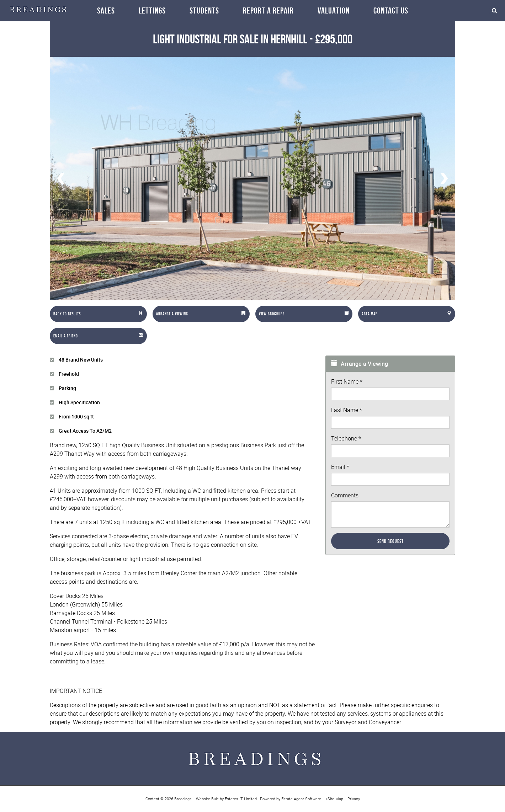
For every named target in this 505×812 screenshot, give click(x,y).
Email (340, 467)
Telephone (346, 438)
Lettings (152, 11)
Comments (345, 495)
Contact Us (391, 11)
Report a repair (268, 11)
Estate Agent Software (301, 799)
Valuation (334, 11)
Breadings (183, 799)
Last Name (347, 410)
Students (204, 11)
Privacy (354, 799)
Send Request (390, 541)
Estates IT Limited (241, 799)
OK (445, 795)
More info (465, 781)
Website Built (207, 799)
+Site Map (334, 799)
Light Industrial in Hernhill (230, 39)
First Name (347, 381)
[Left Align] (98, 314)
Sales (106, 11)
